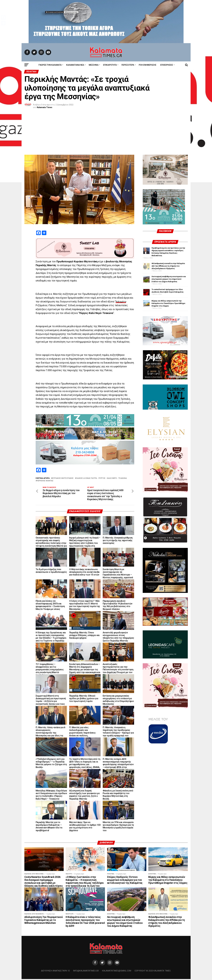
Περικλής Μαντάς (45, 481)
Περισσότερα (128, 65)
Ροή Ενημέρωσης (148, 65)
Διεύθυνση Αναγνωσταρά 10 (55, 972)
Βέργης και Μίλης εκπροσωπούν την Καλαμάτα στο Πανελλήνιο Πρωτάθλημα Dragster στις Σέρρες (168, 303)
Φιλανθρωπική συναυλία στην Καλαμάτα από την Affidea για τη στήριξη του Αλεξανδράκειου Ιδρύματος (168, 266)
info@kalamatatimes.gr (86, 972)
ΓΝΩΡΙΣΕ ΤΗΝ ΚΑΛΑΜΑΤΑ (50, 65)
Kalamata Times (45, 107)
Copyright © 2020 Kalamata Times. (153, 972)
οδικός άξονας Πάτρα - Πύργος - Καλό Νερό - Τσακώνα (101, 478)
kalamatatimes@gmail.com (117, 972)
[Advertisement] (106, 134)
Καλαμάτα (121, 302)
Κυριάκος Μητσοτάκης (63, 478)
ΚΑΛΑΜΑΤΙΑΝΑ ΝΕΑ (75, 65)
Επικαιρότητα (110, 65)
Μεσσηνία (94, 65)
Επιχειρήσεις (167, 65)
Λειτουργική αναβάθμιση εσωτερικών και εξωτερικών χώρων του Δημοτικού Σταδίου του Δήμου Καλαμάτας (169, 279)
